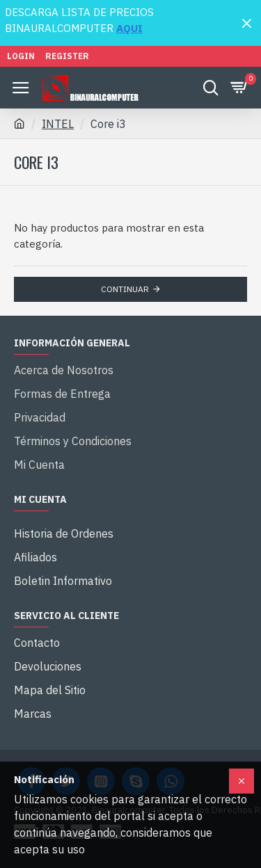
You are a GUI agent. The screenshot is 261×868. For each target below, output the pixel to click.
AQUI (129, 28)
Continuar (125, 289)
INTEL (58, 124)
